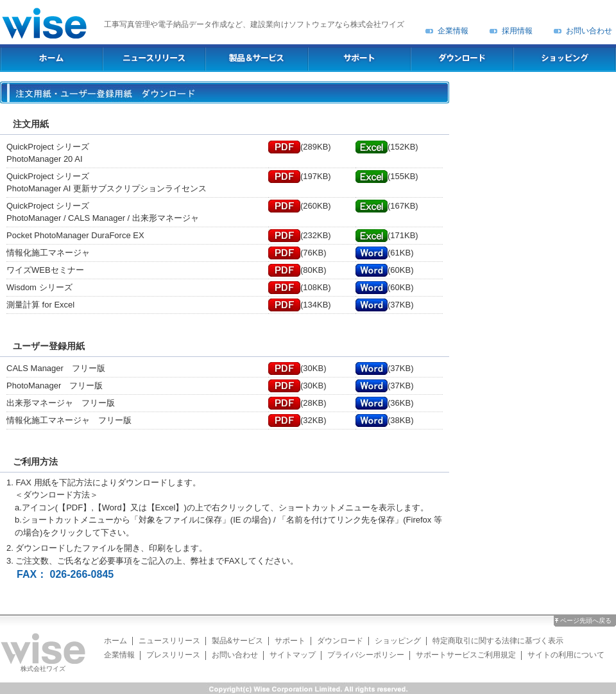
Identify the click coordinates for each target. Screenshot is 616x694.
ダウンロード (340, 641)
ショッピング (398, 641)
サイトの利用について (566, 655)
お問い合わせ (589, 31)
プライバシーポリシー (366, 655)
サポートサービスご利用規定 (466, 655)
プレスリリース (173, 655)
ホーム (116, 641)
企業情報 (453, 31)
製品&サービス (237, 641)
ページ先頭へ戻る (586, 620)
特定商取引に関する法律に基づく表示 (498, 641)
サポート (290, 641)
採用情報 (517, 31)
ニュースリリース (169, 641)
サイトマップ (293, 655)
